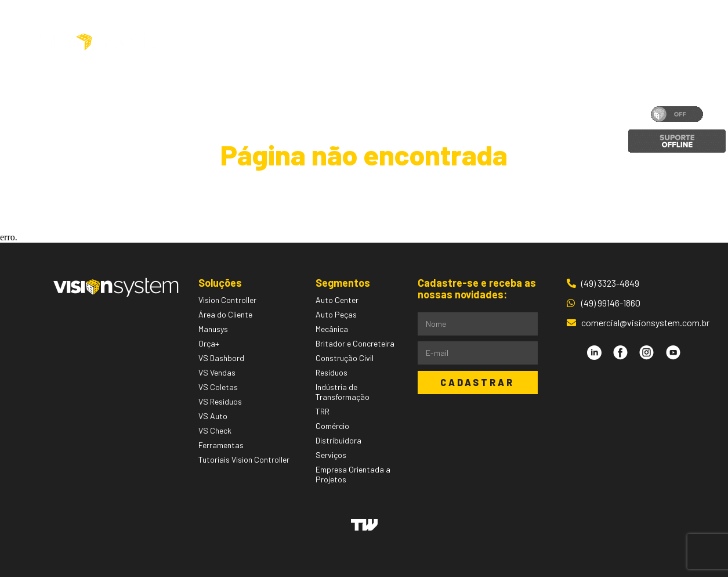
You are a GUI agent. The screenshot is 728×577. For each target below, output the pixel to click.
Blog (488, 42)
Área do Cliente (618, 42)
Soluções (293, 42)
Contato (536, 42)
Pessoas (439, 42)
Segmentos (370, 42)
